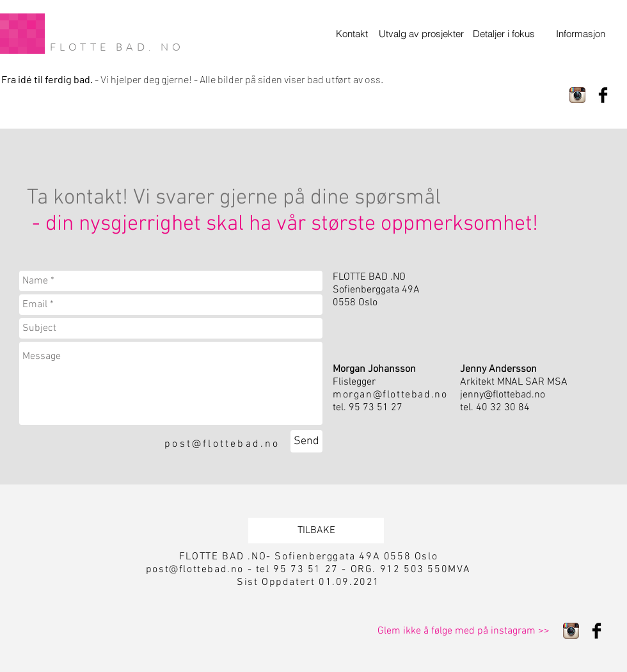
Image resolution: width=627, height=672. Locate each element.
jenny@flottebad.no (503, 395)
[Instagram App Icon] (577, 95)
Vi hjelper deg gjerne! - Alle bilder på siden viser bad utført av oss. (242, 79)
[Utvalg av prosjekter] (421, 34)
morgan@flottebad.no (390, 395)
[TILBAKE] (316, 531)
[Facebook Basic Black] (603, 95)
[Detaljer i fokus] (506, 34)
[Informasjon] (580, 34)
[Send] (306, 441)
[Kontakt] (352, 34)
